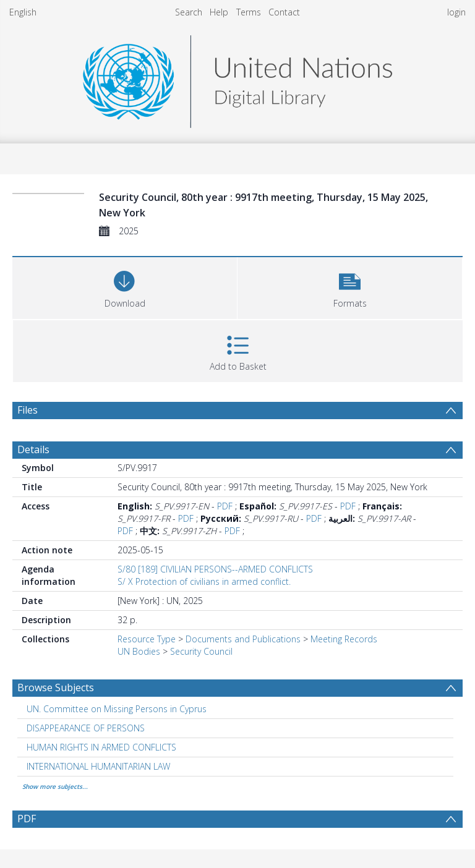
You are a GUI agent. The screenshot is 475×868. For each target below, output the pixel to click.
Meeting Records (344, 639)
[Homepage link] (237, 78)
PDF (225, 506)
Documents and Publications (243, 639)
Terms (249, 12)
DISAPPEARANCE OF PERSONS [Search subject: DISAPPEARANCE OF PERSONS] (86, 728)
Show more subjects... (55, 786)
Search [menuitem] (189, 12)
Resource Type (147, 639)
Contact (284, 12)
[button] (350, 287)
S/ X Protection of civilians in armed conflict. (204, 581)
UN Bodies (139, 651)
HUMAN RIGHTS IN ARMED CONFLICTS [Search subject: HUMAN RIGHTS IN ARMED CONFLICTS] (101, 747)
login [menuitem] (456, 12)
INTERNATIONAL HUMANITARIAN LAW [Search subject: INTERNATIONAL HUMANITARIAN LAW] (98, 766)
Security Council (201, 651)
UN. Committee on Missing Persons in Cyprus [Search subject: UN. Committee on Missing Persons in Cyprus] (117, 709)
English (23, 12)
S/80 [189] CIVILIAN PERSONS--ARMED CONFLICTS (215, 569)
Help (219, 12)
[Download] (125, 287)
